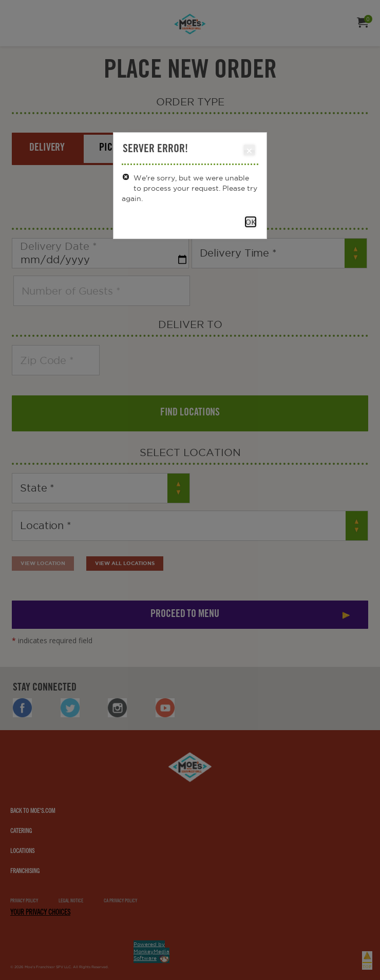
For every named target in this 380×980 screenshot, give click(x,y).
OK (251, 222)
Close (249, 151)
